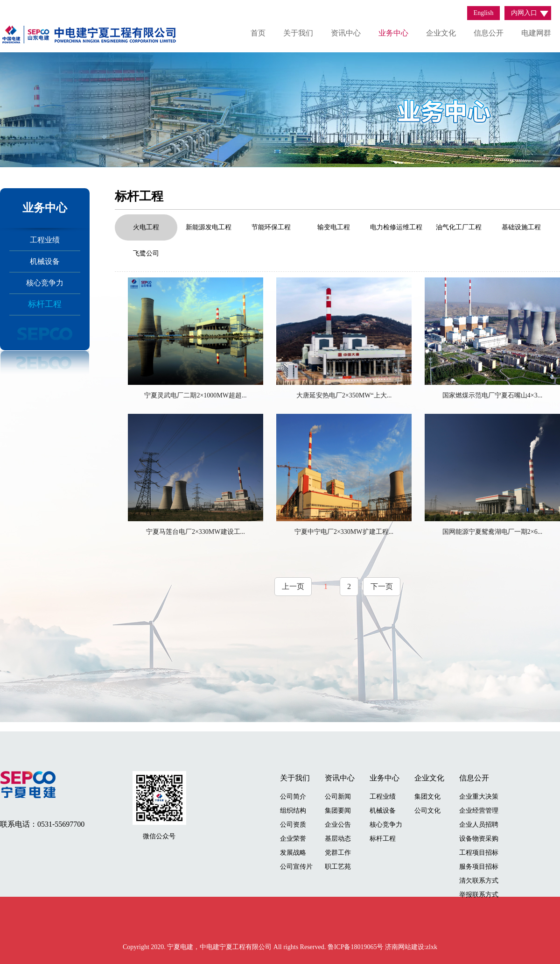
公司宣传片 (296, 867)
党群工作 (338, 853)
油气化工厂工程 (459, 227)
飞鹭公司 (146, 253)
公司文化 (427, 811)
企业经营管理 (479, 811)
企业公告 (338, 825)
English (484, 13)
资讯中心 (346, 33)
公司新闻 (338, 797)
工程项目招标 (479, 853)
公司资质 (293, 825)
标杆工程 (45, 304)
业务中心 (393, 33)
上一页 (293, 586)
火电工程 (146, 227)
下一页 (382, 586)
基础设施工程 (521, 227)
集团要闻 (338, 811)
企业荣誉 (293, 839)
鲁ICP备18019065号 (356, 947)
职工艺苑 (338, 867)
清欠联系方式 (479, 881)
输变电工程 (334, 227)
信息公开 (489, 33)
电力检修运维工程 (396, 227)
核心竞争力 (45, 283)
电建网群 (536, 33)
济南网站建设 (405, 947)
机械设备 (45, 261)
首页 (258, 33)
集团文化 (427, 797)
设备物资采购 (479, 839)
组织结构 (293, 811)
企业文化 (441, 33)
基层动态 (338, 839)
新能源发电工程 (209, 227)
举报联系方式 (479, 895)
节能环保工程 (271, 227)
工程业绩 (45, 240)
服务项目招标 (479, 867)
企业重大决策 (479, 797)
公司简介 (293, 797)
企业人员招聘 (479, 825)
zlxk (432, 947)
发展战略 (293, 853)
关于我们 (298, 33)
